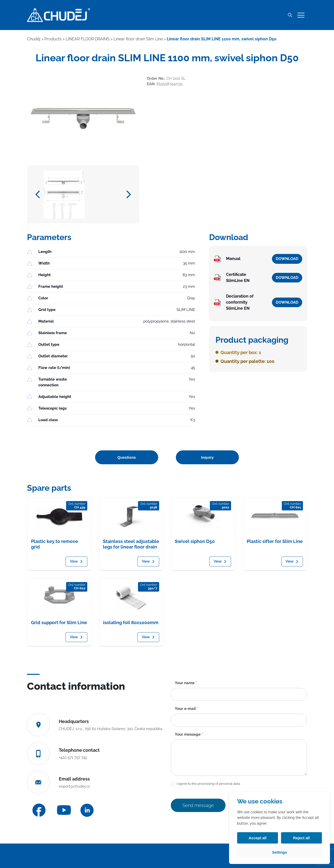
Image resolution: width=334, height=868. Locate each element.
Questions (127, 457)
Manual (233, 259)
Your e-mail (187, 709)
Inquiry (207, 457)
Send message (198, 805)
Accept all (258, 838)
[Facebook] (39, 810)
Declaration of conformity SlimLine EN (240, 302)
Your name (186, 683)
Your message (189, 734)
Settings (279, 852)
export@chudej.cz (74, 786)
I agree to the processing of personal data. (206, 784)
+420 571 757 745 (73, 758)
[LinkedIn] (87, 810)
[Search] (290, 15)
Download (287, 259)
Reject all (301, 838)
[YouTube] (64, 810)
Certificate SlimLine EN (238, 278)
